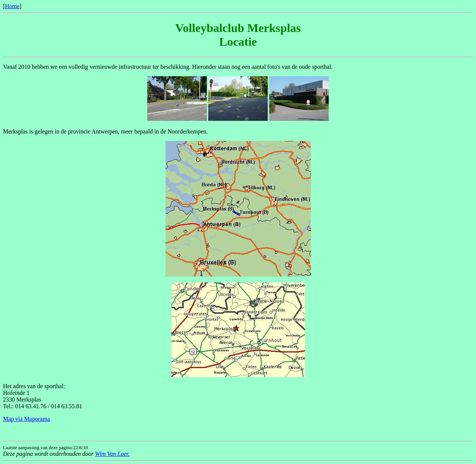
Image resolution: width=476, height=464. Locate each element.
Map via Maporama (26, 419)
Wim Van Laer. (112, 454)
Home (12, 6)
